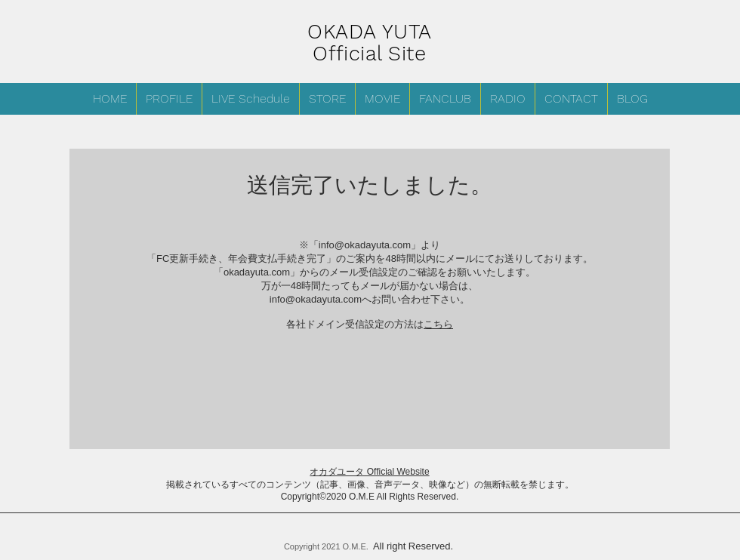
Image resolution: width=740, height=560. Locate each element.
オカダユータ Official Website (369, 472)
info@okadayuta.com (365, 245)
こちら (438, 324)
